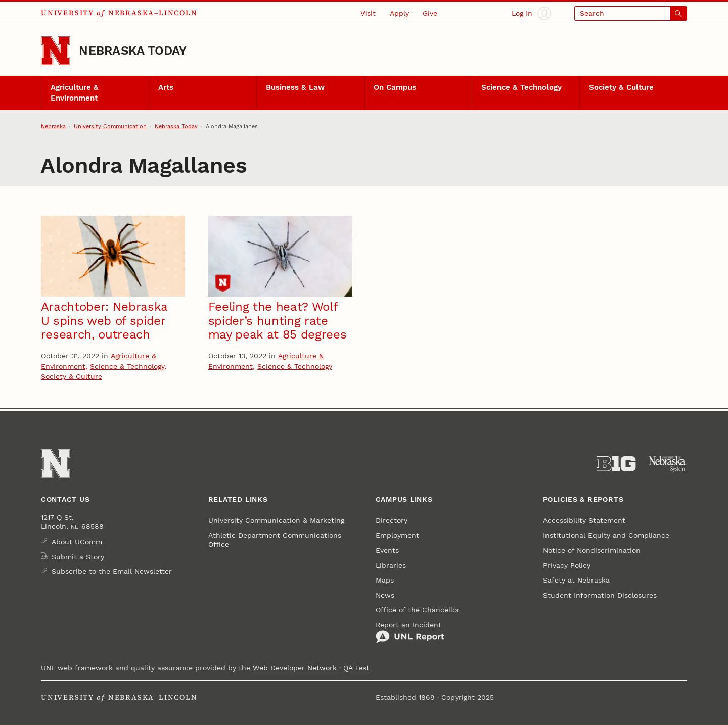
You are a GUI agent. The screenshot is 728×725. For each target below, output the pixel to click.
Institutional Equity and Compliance (606, 535)
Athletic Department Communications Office (275, 540)
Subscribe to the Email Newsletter (112, 571)
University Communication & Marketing (276, 520)
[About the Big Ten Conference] (616, 464)
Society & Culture (621, 87)
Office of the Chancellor (418, 610)
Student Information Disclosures (600, 595)
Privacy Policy (567, 565)
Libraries (391, 565)
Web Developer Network (295, 668)
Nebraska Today (133, 51)
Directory (392, 520)
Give (430, 13)
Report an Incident (410, 632)
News (385, 595)
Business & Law (295, 87)
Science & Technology (521, 87)
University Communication (110, 126)
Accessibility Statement (584, 520)
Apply (399, 13)
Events (387, 550)
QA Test (356, 668)
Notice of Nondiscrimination (592, 550)
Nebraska (53, 126)
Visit (368, 13)
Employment (397, 535)
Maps (385, 580)
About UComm (77, 542)
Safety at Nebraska (576, 580)
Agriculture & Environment (75, 92)
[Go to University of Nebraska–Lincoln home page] (55, 51)
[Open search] (631, 13)
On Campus (395, 87)
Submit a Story (78, 557)
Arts (166, 87)
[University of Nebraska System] (668, 464)
